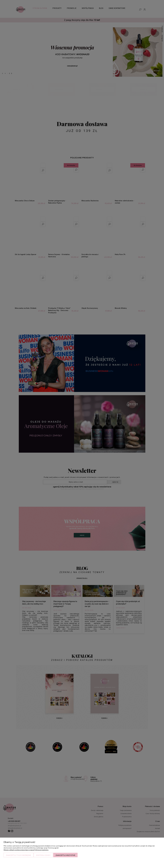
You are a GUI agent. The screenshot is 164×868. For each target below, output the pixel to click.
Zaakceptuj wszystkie (65, 855)
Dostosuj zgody (43, 855)
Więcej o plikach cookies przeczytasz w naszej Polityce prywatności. (26, 850)
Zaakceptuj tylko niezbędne (19, 855)
